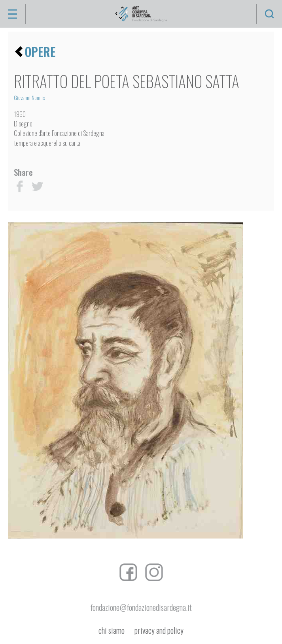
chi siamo (112, 630)
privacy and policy (159, 630)
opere (40, 52)
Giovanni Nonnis (29, 97)
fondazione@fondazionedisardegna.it (141, 607)
